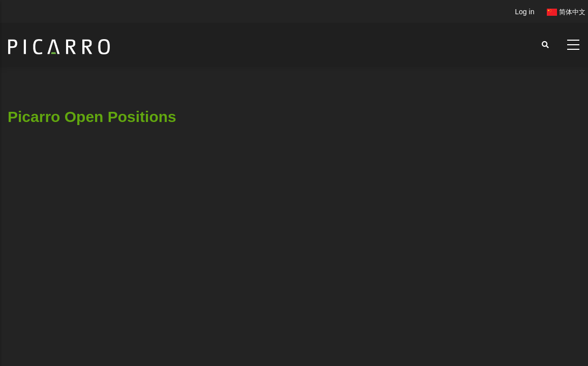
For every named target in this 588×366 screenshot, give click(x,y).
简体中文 (566, 12)
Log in (524, 12)
